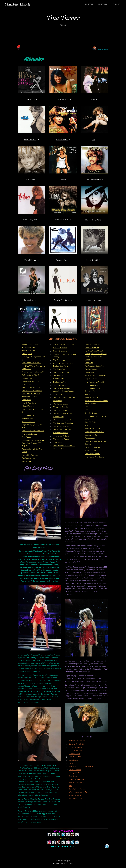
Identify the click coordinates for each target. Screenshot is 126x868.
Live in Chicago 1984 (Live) (64, 345)
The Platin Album (60, 385)
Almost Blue (26, 461)
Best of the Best (60, 382)
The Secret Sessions (61, 426)
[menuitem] (90, 4)
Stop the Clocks (91, 379)
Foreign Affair (27, 418)
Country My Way (91, 435)
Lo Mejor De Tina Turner (94, 432)
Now (87, 425)
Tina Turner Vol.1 (28, 415)
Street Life (89, 363)
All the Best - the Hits (93, 429)
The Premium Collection (94, 366)
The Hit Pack (58, 376)
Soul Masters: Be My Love (32, 391)
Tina (86, 410)
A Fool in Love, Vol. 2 (30, 375)
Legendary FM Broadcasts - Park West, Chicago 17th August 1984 (33, 443)
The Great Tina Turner (94, 447)
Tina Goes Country (61, 407)
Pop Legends (90, 438)
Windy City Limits (60, 351)
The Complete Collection (63, 372)
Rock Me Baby (90, 422)
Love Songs (58, 442)
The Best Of (89, 372)
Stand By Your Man (92, 398)
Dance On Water (60, 348)
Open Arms (26, 400)
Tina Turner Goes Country (95, 457)
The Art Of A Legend (30, 455)
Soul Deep (89, 394)
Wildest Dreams (28, 406)
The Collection (59, 369)
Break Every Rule (28, 422)
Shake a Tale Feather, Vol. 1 (33, 372)
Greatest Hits (58, 379)
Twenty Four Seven (29, 403)
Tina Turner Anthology (62, 436)
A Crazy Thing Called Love (95, 376)
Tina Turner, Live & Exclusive (33, 431)
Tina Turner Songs (92, 385)
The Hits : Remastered (62, 420)
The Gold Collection (93, 345)
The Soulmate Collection (63, 423)
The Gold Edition (60, 410)
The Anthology (59, 360)
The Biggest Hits (28, 458)
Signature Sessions (61, 433)
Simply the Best (91, 451)
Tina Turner (26, 437)
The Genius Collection (62, 430)
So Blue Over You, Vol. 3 (31, 363)
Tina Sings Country (92, 454)
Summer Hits (58, 394)
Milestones (57, 401)
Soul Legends (27, 354)
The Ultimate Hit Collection (64, 398)
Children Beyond (28, 378)
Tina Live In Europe (29, 434)
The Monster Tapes (61, 439)
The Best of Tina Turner (63, 414)
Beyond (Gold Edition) (31, 387)
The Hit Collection (92, 348)
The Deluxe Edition (61, 404)
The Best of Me (91, 369)
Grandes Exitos (91, 413)
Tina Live (88, 407)
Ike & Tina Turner (28, 350)
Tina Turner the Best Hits (95, 382)
